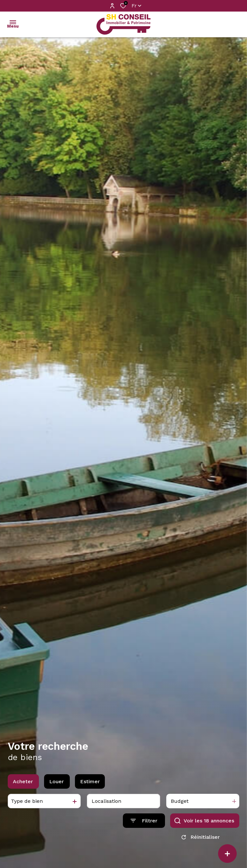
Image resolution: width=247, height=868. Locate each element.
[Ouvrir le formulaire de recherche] (144, 824)
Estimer (90, 784)
